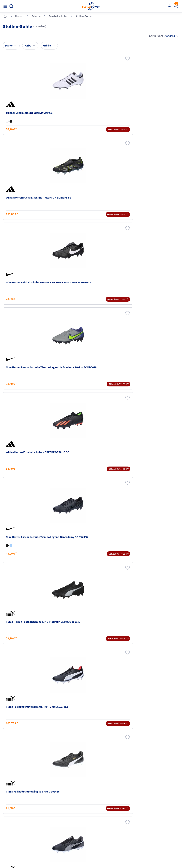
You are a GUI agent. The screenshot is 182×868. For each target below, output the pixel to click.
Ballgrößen (55, 820)
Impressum (99, 800)
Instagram (10, 834)
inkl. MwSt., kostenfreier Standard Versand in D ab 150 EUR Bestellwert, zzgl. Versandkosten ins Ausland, (57, 762)
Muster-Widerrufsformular (153, 817)
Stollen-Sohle (83, 16)
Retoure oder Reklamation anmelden (153, 802)
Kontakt (8, 806)
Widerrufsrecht (146, 810)
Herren (19, 16)
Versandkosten (57, 800)
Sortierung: (163, 37)
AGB (95, 806)
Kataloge (53, 813)
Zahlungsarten (57, 806)
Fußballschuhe (82, 600)
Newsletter (10, 813)
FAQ (6, 800)
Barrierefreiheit (102, 820)
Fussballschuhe (58, 16)
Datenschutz (100, 813)
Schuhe (36, 16)
